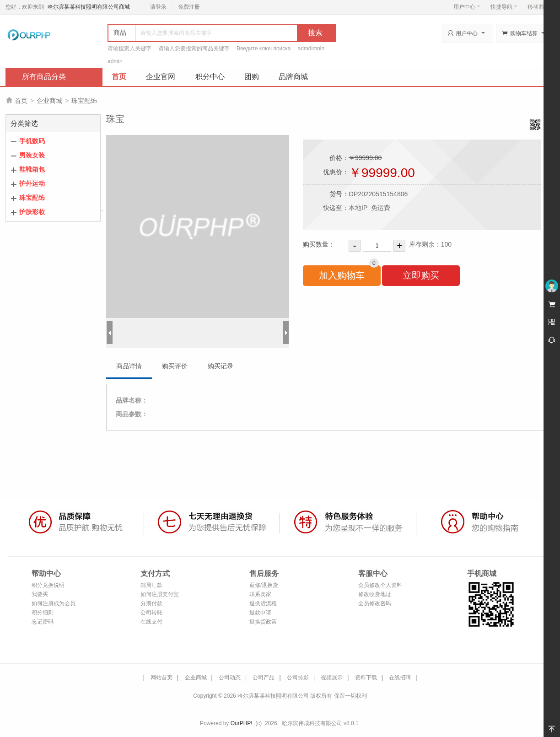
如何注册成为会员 (54, 603)
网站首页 (162, 678)
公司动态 (230, 678)
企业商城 (49, 101)
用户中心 (467, 7)
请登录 (158, 7)
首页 (119, 77)
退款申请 (260, 613)
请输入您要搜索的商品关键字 (194, 48)
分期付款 (151, 603)
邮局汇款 (151, 585)
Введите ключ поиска (264, 48)
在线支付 (151, 622)
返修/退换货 (264, 585)
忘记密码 (43, 622)
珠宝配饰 (84, 101)
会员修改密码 (375, 603)
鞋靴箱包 (32, 169)
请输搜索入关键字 (129, 48)
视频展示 (332, 678)
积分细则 (43, 613)
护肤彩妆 (32, 212)
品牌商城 (293, 77)
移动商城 (538, 7)
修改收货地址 (375, 594)
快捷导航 (504, 7)
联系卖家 (260, 594)
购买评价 (175, 366)
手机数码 (32, 141)
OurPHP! (242, 723)
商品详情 (129, 366)
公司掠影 (298, 678)
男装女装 (32, 155)
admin (115, 61)
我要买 (40, 594)
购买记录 (221, 366)
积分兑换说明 (48, 585)
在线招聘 (400, 678)
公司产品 (264, 678)
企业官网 (161, 77)
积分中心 (210, 77)
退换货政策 (263, 622)
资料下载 (366, 678)
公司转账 (151, 613)
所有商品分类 (44, 77)
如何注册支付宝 (160, 594)
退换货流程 (263, 603)
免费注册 (189, 7)
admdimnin (311, 48)
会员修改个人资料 (380, 585)
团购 (252, 77)
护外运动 (32, 183)
